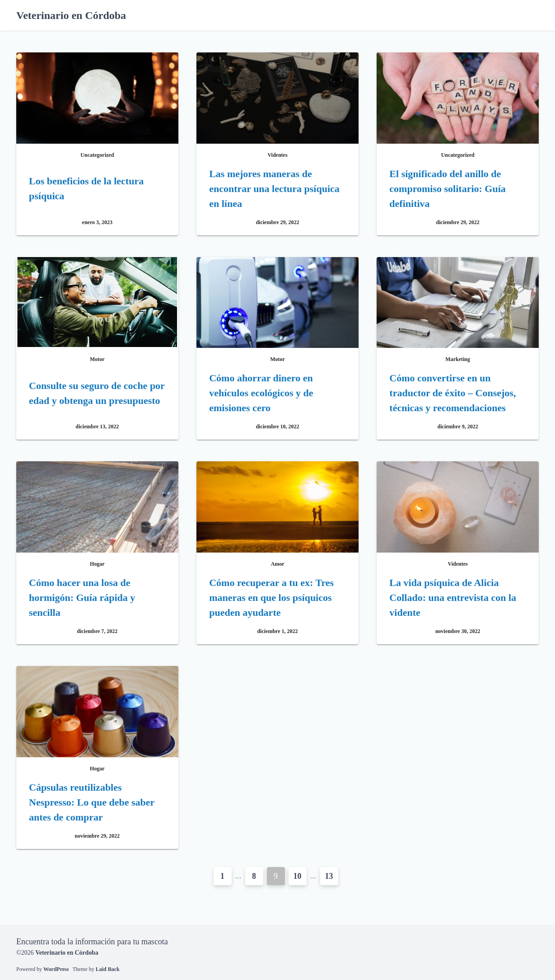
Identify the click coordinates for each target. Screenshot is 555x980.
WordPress (56, 969)
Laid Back (108, 969)
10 (298, 876)
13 (329, 876)
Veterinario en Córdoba (71, 15)
